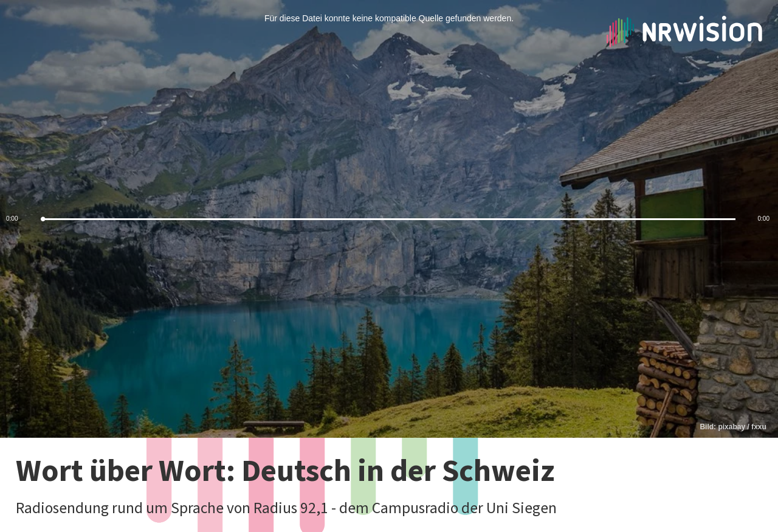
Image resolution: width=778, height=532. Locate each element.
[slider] (389, 219)
